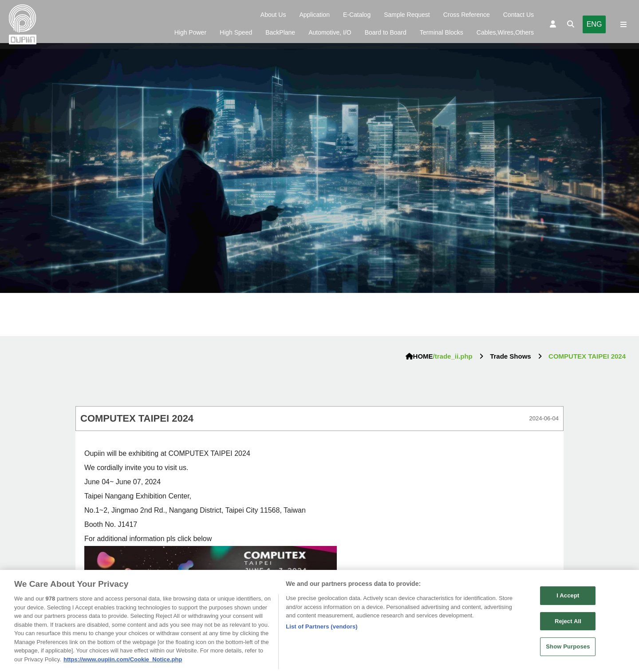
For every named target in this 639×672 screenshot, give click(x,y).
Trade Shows (511, 356)
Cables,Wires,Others (505, 32)
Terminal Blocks (442, 32)
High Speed (236, 32)
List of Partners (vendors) (322, 629)
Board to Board (386, 32)
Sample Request (407, 15)
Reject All (568, 623)
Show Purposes (568, 649)
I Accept (568, 598)
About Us (273, 15)
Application (314, 15)
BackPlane (280, 32)
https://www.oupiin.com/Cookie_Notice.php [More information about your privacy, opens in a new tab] (123, 662)
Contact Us (519, 15)
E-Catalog (357, 15)
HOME (419, 356)
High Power (190, 32)
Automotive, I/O (330, 32)
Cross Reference (467, 15)
